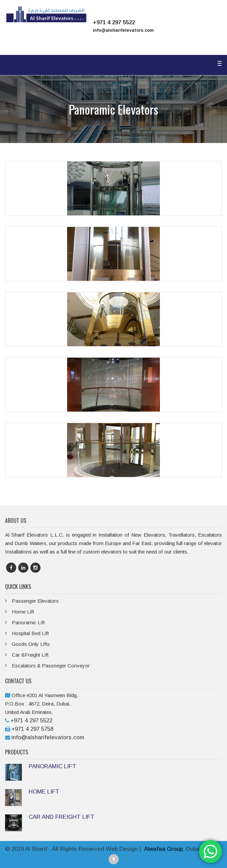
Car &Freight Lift (30, 655)
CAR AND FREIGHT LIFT (62, 817)
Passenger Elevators (35, 601)
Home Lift (23, 612)
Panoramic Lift (28, 622)
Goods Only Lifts (31, 644)
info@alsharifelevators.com (123, 30)
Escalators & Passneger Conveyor (51, 666)
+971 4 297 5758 (32, 729)
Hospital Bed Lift (30, 633)
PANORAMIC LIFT (52, 766)
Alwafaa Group (163, 849)
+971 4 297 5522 (31, 721)
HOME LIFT (44, 792)
